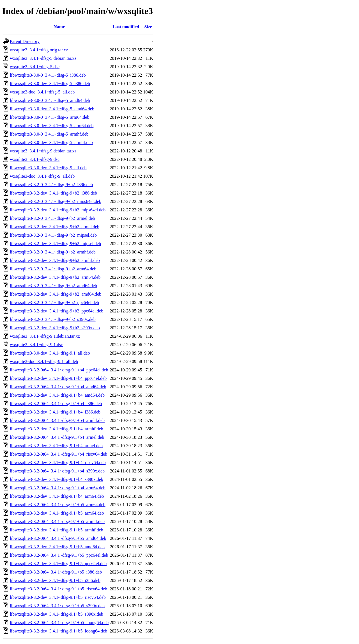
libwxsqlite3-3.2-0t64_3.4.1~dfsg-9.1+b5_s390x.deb (57, 606)
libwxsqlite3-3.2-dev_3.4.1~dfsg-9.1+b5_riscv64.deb (58, 597)
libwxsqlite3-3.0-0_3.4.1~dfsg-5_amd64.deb (50, 100)
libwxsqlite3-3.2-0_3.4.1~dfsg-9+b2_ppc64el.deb (54, 302)
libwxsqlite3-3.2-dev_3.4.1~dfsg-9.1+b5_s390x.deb (57, 614)
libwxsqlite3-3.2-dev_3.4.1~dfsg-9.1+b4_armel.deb (56, 446)
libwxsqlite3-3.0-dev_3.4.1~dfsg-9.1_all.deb (50, 353)
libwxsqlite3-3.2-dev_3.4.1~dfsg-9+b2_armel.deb (55, 227)
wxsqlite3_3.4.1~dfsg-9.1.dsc (36, 345)
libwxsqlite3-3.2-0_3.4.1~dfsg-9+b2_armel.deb (52, 218)
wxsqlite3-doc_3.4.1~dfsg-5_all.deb (42, 92)
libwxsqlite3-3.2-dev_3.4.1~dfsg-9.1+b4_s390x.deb (57, 479)
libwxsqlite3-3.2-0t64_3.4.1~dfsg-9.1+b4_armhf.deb (57, 420)
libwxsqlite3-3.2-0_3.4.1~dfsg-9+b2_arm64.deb (53, 269)
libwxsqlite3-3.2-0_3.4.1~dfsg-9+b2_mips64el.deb (56, 201)
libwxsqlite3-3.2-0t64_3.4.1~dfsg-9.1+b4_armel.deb (57, 437)
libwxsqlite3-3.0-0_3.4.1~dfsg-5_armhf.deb (49, 134)
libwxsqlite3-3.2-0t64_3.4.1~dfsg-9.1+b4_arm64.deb (58, 488)
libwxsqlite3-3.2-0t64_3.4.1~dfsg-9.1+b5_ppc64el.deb (59, 555)
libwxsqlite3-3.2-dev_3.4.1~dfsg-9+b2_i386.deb (53, 193)
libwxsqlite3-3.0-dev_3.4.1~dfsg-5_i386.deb (50, 84)
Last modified (126, 27)
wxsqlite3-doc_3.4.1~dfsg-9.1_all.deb (44, 361)
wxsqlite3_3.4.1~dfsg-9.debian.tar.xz (43, 151)
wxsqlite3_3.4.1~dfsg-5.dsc (35, 67)
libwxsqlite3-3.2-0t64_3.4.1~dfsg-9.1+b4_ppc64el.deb (59, 370)
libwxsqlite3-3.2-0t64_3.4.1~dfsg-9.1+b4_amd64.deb (58, 387)
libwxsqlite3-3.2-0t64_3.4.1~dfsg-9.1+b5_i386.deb (56, 572)
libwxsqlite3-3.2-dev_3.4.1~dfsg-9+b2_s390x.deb (55, 328)
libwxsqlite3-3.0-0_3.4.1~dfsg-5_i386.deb (48, 75)
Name (59, 27)
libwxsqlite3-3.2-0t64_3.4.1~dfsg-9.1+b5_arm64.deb (58, 505)
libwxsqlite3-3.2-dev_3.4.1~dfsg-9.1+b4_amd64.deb (57, 395)
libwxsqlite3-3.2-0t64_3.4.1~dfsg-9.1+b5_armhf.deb (57, 521)
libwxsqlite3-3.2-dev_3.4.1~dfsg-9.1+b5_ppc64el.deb (58, 564)
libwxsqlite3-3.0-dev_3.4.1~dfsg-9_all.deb (48, 168)
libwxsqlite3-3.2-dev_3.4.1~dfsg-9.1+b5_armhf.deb (57, 530)
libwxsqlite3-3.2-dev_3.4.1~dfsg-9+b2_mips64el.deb (58, 210)
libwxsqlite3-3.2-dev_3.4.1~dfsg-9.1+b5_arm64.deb (57, 513)
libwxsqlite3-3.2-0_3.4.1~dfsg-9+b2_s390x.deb (53, 319)
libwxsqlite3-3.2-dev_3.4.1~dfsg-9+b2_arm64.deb (55, 277)
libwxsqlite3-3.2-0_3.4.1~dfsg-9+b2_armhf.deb (53, 252)
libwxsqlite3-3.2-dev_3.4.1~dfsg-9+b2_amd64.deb (56, 294)
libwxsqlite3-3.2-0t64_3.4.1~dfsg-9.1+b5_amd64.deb (58, 538)
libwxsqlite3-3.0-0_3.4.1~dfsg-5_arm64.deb (50, 117)
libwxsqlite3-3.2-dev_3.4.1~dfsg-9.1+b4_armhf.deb (57, 429)
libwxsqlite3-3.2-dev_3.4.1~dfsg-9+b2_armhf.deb (55, 260)
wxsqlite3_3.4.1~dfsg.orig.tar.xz (39, 50)
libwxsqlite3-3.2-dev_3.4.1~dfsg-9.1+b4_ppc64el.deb (58, 378)
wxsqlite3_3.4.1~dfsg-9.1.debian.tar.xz (45, 336)
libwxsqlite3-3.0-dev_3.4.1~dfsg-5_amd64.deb (52, 109)
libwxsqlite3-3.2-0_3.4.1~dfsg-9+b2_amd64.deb (53, 286)
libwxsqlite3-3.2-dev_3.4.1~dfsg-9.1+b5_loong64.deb (58, 631)
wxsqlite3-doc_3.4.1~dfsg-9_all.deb (42, 176)
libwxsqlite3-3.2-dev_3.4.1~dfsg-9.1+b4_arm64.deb (57, 496)
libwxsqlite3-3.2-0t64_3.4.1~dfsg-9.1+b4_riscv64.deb (58, 454)
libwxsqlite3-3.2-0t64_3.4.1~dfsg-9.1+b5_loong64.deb (59, 623)
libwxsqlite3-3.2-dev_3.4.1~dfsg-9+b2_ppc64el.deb (57, 311)
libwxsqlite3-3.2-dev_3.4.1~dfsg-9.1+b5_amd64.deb (57, 547)
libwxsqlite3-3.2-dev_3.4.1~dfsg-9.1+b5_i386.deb (55, 580)
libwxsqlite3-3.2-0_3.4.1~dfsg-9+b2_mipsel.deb (53, 235)
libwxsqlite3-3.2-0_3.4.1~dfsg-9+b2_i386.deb (51, 185)
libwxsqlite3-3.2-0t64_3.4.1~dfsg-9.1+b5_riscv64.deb (58, 589)
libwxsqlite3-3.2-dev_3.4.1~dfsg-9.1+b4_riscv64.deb (58, 463)
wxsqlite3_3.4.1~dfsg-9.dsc (35, 159)
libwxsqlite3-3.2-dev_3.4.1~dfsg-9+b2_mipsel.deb (55, 244)
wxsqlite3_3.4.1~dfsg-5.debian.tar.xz (43, 58)
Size (148, 27)
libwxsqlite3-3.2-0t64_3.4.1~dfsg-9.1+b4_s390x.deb (57, 471)
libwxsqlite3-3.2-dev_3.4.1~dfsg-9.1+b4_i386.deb (55, 412)
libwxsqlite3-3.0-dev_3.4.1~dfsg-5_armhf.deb (51, 142)
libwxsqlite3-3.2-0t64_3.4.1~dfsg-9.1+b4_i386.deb (56, 404)
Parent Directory (25, 41)
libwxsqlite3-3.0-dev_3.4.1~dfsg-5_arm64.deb (52, 126)
